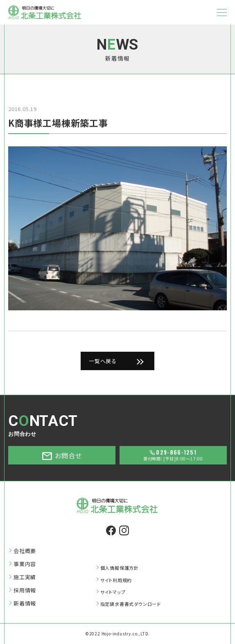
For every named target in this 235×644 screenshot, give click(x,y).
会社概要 (25, 551)
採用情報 (25, 591)
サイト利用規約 (116, 580)
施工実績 (25, 577)
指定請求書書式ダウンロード (131, 604)
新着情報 (25, 604)
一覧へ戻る (103, 361)
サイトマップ (113, 592)
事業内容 (25, 564)
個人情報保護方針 (120, 568)
